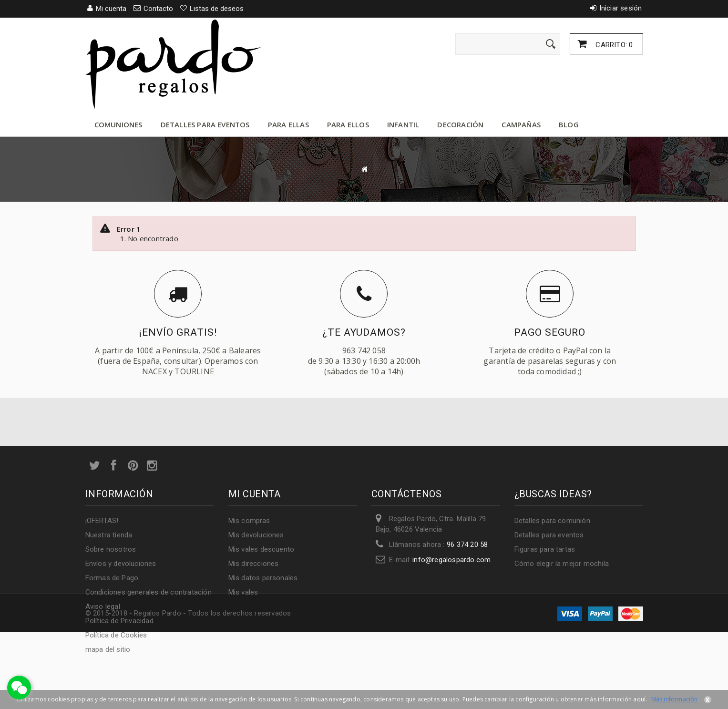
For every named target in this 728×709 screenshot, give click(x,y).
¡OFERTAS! (102, 521)
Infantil (403, 124)
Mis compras (249, 521)
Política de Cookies (116, 635)
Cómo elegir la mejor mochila (562, 564)
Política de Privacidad (119, 621)
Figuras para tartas (545, 549)
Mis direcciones (254, 564)
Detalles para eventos (205, 124)
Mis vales (243, 592)
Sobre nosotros (111, 549)
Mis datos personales (263, 578)
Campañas (521, 124)
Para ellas (288, 124)
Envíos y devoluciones (121, 564)
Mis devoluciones (256, 535)
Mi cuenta (255, 494)
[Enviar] (551, 44)
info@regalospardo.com (451, 560)
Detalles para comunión (552, 521)
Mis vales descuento (261, 549)
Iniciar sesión (621, 8)
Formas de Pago (112, 578)
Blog (569, 124)
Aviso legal (103, 606)
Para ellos (348, 124)
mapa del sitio (108, 649)
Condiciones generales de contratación (149, 592)
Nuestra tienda (109, 535)
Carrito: (613, 45)
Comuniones (118, 124)
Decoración (460, 124)
